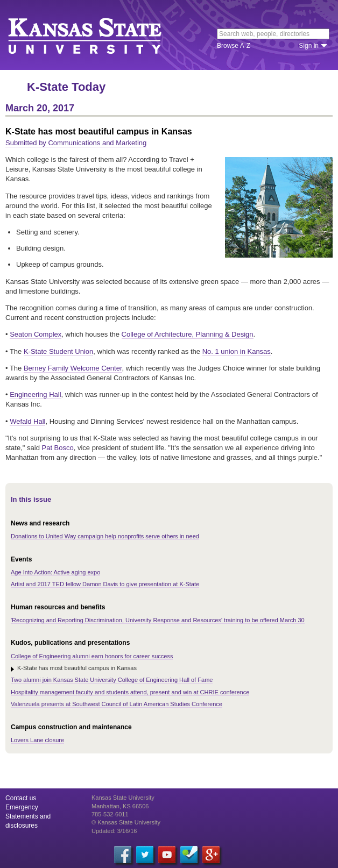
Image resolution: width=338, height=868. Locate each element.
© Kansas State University (126, 822)
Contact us (21, 798)
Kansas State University (98, 35)
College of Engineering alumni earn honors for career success (92, 656)
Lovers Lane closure (37, 740)
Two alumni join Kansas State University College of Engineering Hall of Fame (112, 680)
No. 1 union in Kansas (237, 351)
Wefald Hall (27, 421)
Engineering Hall (35, 394)
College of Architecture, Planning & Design (188, 334)
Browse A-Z (234, 46)
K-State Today (66, 87)
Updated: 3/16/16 (114, 831)
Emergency (22, 807)
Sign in (309, 46)
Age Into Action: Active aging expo (55, 572)
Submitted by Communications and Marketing (76, 143)
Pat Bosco (57, 448)
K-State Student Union (58, 351)
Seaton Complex (36, 334)
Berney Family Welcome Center (73, 368)
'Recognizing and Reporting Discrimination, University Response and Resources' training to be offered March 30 (158, 620)
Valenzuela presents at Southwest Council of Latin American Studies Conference (117, 704)
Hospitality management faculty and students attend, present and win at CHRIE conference (130, 692)
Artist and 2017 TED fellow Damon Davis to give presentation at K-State (105, 584)
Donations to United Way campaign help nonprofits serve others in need (105, 536)
